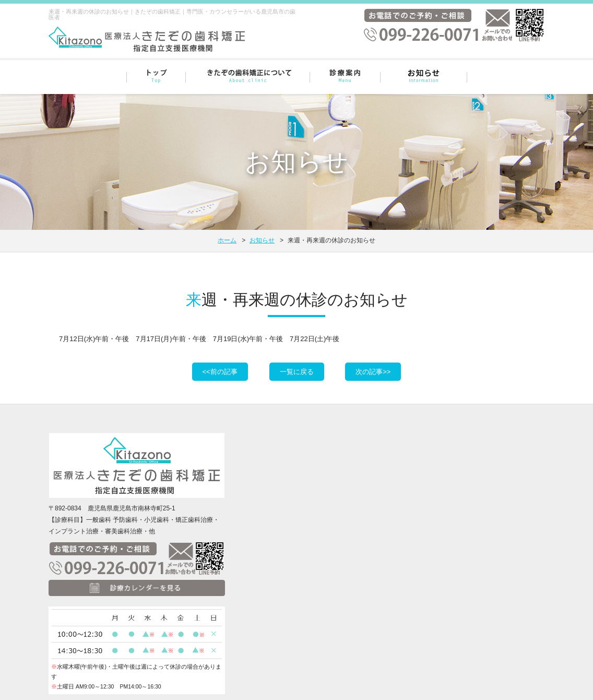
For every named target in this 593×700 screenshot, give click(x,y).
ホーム (227, 240)
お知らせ (262, 240)
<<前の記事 (220, 372)
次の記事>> (373, 372)
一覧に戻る (297, 372)
